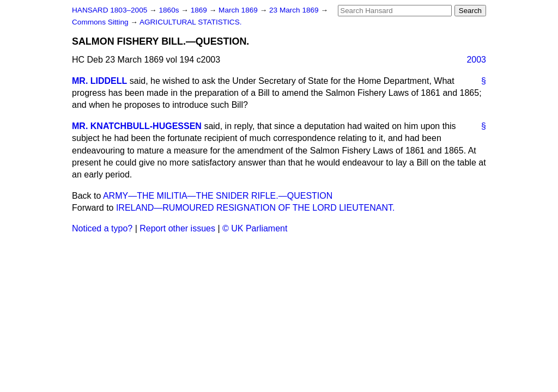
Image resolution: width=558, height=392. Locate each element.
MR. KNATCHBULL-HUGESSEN (137, 126)
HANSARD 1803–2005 (110, 10)
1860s (170, 10)
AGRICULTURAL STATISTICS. (191, 22)
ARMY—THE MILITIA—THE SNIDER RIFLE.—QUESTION (218, 196)
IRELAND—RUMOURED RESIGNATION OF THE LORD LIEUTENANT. (255, 208)
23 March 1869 (295, 10)
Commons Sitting (101, 22)
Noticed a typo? (102, 228)
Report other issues (177, 228)
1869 (200, 10)
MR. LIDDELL (99, 81)
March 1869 (239, 10)
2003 (476, 60)
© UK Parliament (255, 228)
